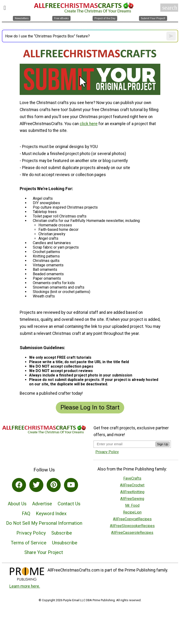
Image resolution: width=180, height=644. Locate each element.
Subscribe (62, 533)
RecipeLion (132, 512)
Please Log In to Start (90, 407)
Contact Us (69, 504)
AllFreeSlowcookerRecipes (132, 526)
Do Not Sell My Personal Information (44, 523)
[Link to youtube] (71, 485)
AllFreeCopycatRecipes (132, 519)
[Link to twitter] (36, 485)
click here (89, 124)
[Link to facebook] (19, 485)
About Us (17, 504)
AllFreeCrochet (132, 485)
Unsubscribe (65, 543)
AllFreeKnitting (132, 492)
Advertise (42, 504)
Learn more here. (25, 586)
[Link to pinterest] (54, 485)
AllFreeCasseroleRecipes (132, 533)
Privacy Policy (31, 533)
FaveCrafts (132, 478)
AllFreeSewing (132, 499)
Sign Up (163, 444)
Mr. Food (132, 505)
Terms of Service (29, 543)
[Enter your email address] (124, 444)
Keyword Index (51, 514)
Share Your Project (44, 552)
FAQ (26, 514)
